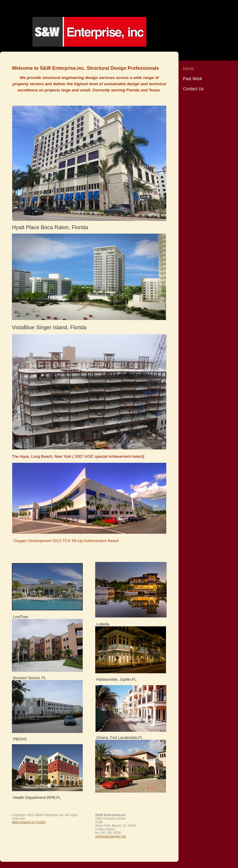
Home (188, 69)
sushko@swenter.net (111, 836)
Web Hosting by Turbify (29, 822)
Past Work (192, 79)
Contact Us (193, 89)
